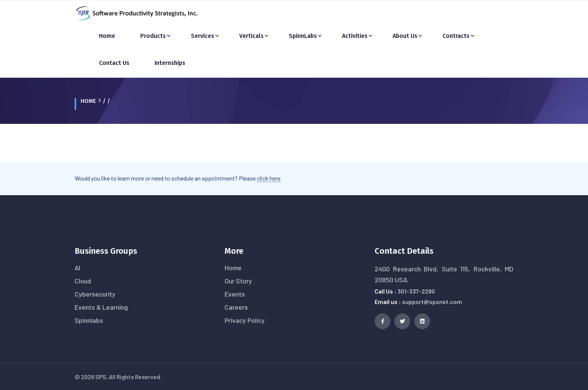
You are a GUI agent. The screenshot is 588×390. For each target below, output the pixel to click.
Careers (236, 307)
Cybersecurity (95, 294)
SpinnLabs (303, 36)
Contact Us (114, 63)
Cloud (83, 281)
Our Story (238, 281)
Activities (355, 36)
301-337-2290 (416, 291)
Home (107, 36)
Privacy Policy (245, 320)
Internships (170, 63)
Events (235, 294)
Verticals (251, 36)
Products (153, 36)
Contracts (456, 36)
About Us (405, 36)
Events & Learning (101, 307)
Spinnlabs (89, 320)
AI (77, 268)
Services (202, 36)
